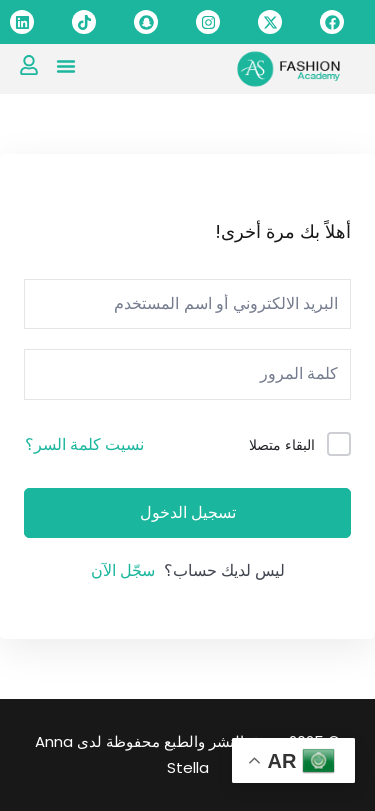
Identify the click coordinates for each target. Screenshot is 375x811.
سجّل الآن (123, 570)
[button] (66, 66)
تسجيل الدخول (188, 513)
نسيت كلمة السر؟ (84, 444)
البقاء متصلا (282, 445)
